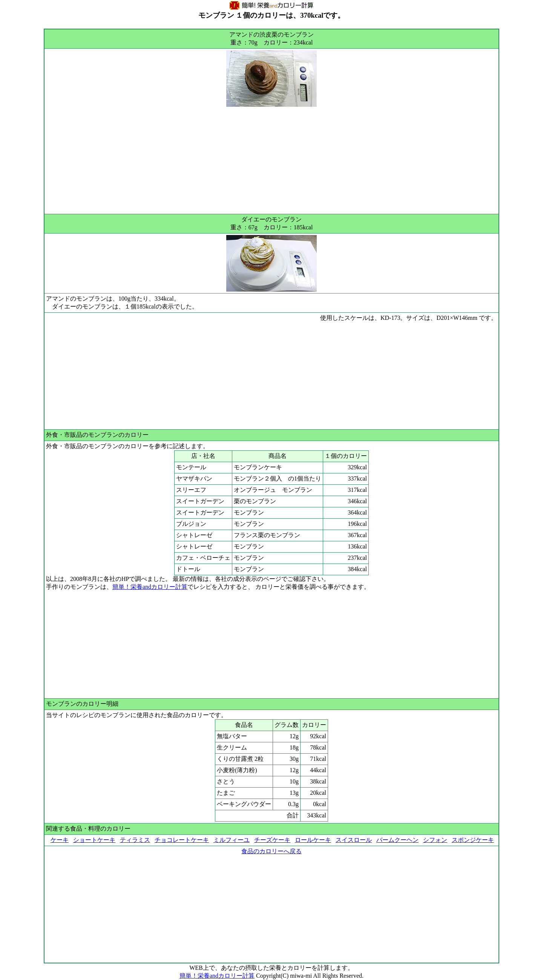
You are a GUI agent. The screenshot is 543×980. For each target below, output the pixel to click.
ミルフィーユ (232, 840)
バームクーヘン (397, 840)
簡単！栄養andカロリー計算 (150, 587)
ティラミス (135, 840)
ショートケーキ (94, 840)
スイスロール (354, 840)
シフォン (435, 840)
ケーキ (60, 840)
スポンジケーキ (473, 840)
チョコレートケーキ (182, 840)
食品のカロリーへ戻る (271, 851)
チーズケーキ (272, 840)
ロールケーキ (313, 840)
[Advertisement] (271, 160)
